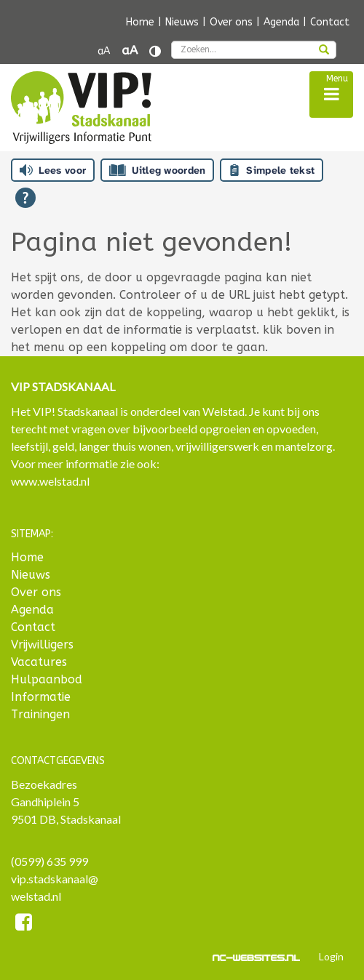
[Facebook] (24, 924)
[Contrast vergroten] (155, 51)
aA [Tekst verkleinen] (104, 51)
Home (140, 22)
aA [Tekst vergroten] (130, 51)
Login (331, 956)
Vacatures (39, 662)
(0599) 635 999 (50, 861)
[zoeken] (324, 51)
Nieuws (182, 22)
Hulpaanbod (47, 679)
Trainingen (40, 714)
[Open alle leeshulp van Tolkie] (25, 198)
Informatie (41, 697)
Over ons (231, 22)
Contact (330, 22)
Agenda (281, 22)
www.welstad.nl (50, 481)
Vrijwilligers (42, 644)
